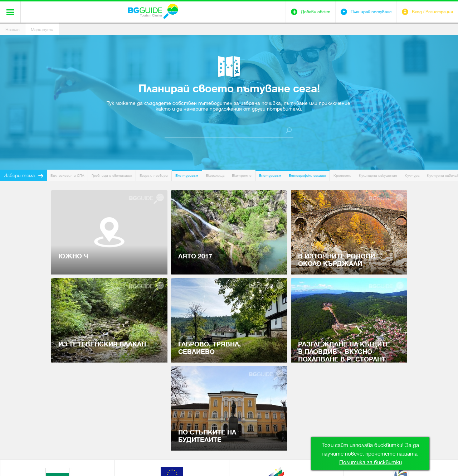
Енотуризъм (270, 176)
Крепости (342, 176)
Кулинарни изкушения (378, 176)
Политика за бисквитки (371, 462)
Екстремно (242, 176)
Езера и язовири (154, 176)
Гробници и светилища (112, 176)
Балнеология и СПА (67, 176)
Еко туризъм (187, 176)
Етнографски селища (307, 176)
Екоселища (215, 176)
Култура (412, 176)
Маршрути (42, 30)
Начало (13, 30)
